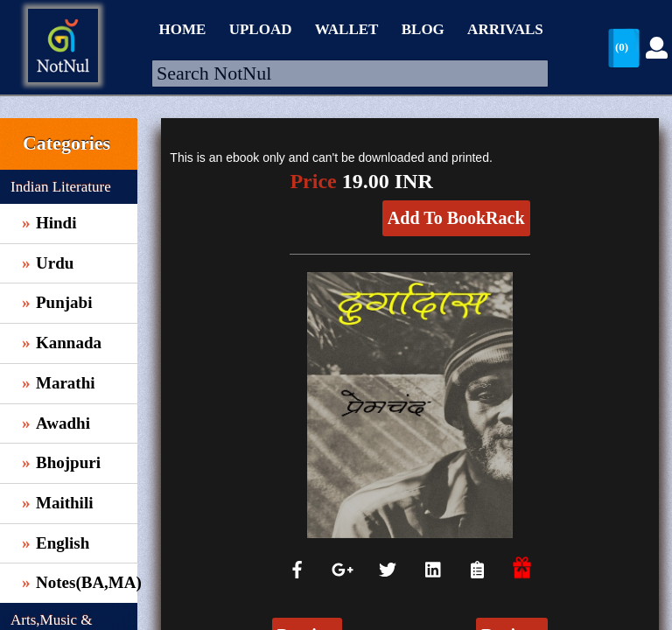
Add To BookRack (456, 218)
